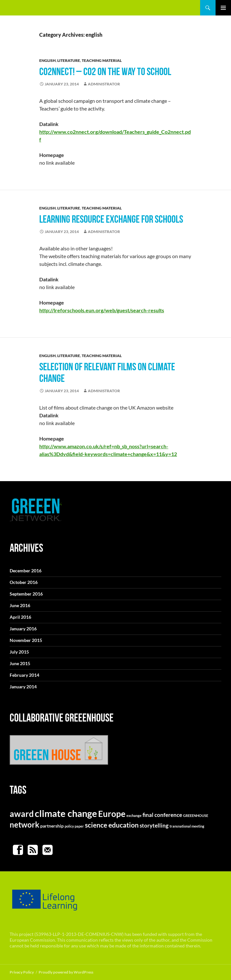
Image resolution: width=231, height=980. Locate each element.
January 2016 (23, 629)
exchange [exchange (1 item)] (134, 815)
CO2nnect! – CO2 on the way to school (105, 71)
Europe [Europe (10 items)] (112, 814)
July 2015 (19, 652)
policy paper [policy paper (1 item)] (74, 826)
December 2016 (26, 571)
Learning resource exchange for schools (111, 219)
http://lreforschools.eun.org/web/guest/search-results (102, 310)
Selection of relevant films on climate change (107, 372)
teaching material (102, 60)
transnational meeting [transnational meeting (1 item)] (187, 826)
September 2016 (26, 594)
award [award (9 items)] (22, 814)
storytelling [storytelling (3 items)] (154, 825)
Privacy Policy (22, 972)
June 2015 (20, 663)
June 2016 (20, 605)
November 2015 (26, 640)
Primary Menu (223, 8)
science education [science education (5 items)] (112, 825)
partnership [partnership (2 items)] (52, 826)
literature (69, 60)
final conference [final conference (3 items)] (162, 815)
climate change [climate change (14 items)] (66, 813)
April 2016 (20, 617)
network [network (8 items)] (24, 825)
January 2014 (23, 687)
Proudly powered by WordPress (66, 972)
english (47, 60)
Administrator (104, 84)
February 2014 (24, 675)
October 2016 (24, 582)
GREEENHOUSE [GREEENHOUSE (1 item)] (196, 815)
